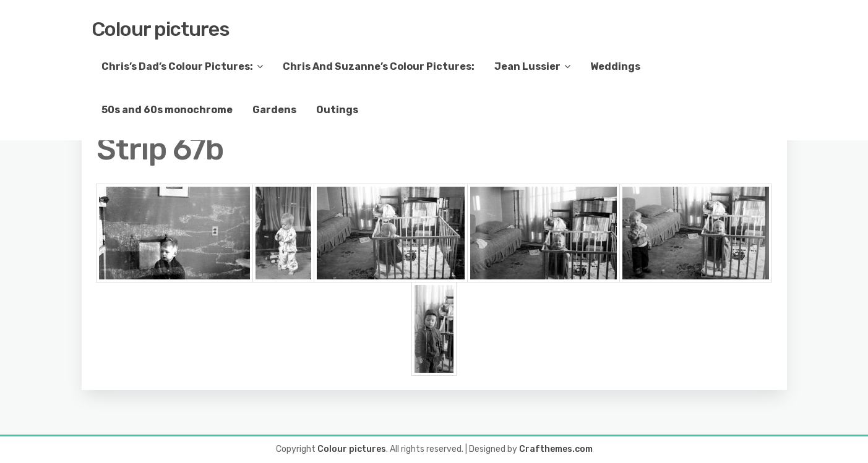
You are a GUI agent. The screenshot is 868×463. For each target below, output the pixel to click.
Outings (337, 110)
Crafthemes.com (556, 449)
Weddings (615, 66)
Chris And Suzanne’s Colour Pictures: (379, 66)
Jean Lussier (527, 66)
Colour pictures (161, 29)
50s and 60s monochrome (167, 110)
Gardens (274, 110)
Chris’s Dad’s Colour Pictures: (177, 66)
